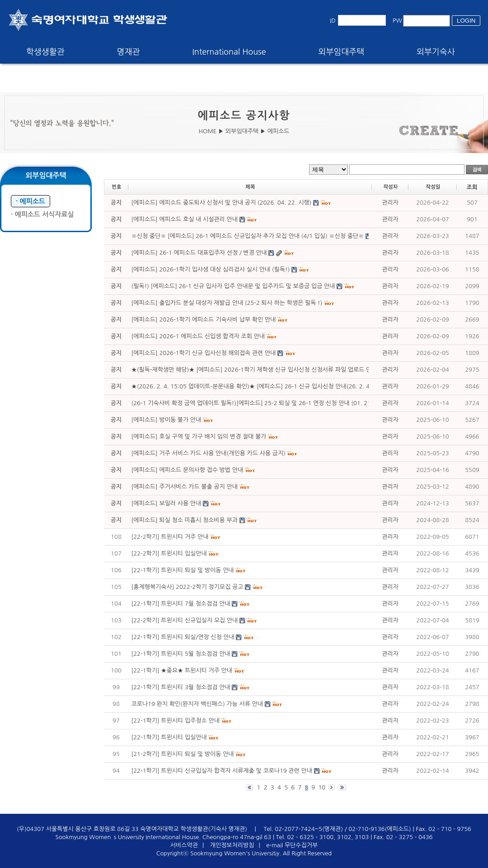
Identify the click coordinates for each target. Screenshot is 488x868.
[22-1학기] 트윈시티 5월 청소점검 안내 (181, 654)
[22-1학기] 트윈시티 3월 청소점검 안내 (181, 687)
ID (333, 21)
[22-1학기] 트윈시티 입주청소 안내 (176, 721)
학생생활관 (45, 52)
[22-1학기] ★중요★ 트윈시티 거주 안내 (182, 670)
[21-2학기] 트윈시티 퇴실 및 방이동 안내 (183, 754)
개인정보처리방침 (232, 845)
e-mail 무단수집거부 (292, 845)
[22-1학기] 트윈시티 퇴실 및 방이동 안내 (183, 570)
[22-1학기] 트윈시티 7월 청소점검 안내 (181, 604)
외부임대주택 (342, 52)
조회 (472, 187)
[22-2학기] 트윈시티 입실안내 (169, 553)
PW (397, 21)
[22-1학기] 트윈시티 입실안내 (169, 737)
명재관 (129, 52)
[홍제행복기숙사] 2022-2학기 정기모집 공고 (188, 587)
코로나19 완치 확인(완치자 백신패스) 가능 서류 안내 (197, 704)
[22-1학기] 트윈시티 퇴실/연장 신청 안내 (183, 637)
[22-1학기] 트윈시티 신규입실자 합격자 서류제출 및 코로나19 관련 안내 (222, 771)
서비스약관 (184, 845)
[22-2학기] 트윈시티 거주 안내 (170, 537)
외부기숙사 (436, 52)
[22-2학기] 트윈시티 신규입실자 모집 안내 (185, 620)
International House (229, 52)
